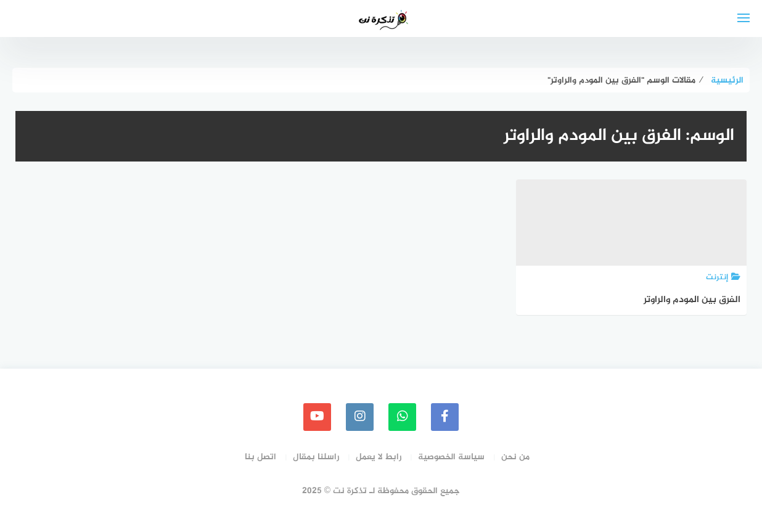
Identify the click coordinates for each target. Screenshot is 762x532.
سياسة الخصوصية (451, 457)
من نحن (515, 457)
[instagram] (360, 417)
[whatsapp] (402, 417)
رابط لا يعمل (379, 457)
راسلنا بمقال (316, 457)
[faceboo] (445, 417)
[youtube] (317, 417)
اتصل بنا (260, 457)
